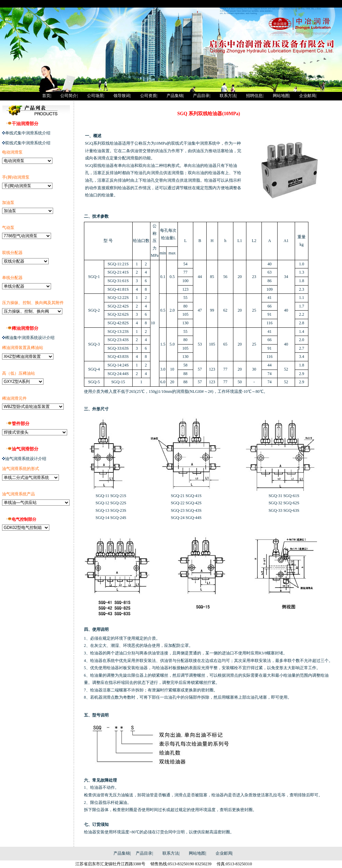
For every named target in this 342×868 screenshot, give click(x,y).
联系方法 (171, 853)
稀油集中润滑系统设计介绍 (30, 338)
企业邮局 (224, 853)
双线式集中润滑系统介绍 (28, 143)
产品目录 (144, 853)
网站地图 (197, 853)
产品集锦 (122, 853)
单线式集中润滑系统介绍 (28, 133)
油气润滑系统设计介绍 (26, 459)
